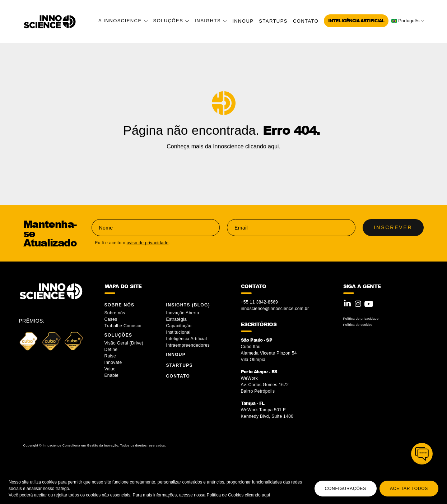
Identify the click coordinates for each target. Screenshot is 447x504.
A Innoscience (123, 21)
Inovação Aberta (183, 313)
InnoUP (243, 21)
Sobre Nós (120, 305)
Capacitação (179, 326)
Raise (110, 356)
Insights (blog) (188, 305)
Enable (112, 375)
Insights (211, 21)
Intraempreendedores (188, 345)
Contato (306, 21)
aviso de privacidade (148, 243)
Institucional (178, 332)
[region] (223, 486)
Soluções (171, 21)
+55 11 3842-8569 (260, 302)
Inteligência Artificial (356, 21)
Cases (111, 319)
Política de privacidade (361, 319)
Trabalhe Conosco (123, 326)
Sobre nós (115, 313)
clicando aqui (257, 495)
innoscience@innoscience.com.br (275, 309)
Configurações (346, 489)
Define (111, 350)
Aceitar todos (409, 489)
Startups (273, 21)
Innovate (113, 362)
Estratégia (177, 319)
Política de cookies (358, 325)
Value (110, 369)
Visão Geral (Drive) (125, 343)
